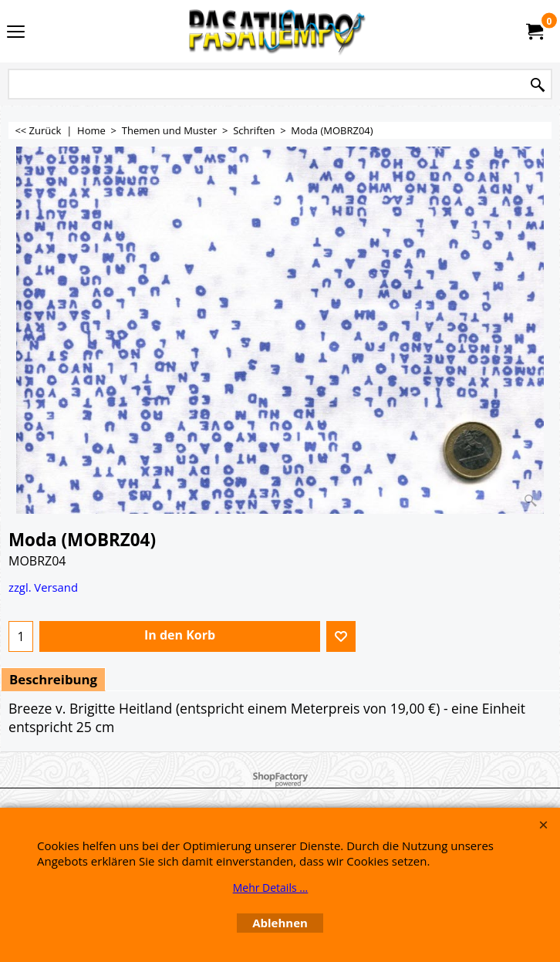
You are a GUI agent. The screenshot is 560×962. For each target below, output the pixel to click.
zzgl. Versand (43, 587)
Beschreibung (53, 679)
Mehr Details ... (271, 888)
